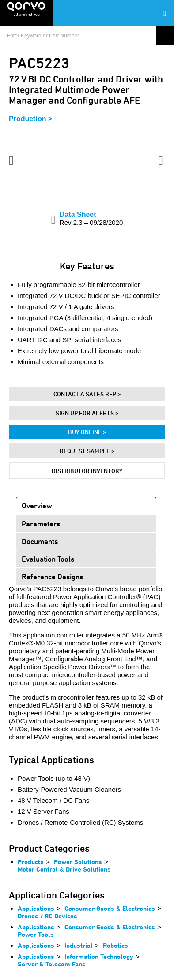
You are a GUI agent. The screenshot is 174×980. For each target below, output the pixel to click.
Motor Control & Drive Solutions (64, 869)
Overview (37, 505)
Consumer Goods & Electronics (110, 908)
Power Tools (36, 934)
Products (31, 862)
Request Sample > (87, 451)
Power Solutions (78, 862)
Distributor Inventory (87, 471)
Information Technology (99, 956)
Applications (36, 908)
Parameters (41, 524)
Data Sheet (91, 218)
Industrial (79, 945)
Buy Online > (87, 432)
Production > (30, 119)
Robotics (115, 945)
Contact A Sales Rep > (87, 394)
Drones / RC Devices (47, 916)
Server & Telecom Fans (52, 964)
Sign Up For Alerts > (87, 413)
